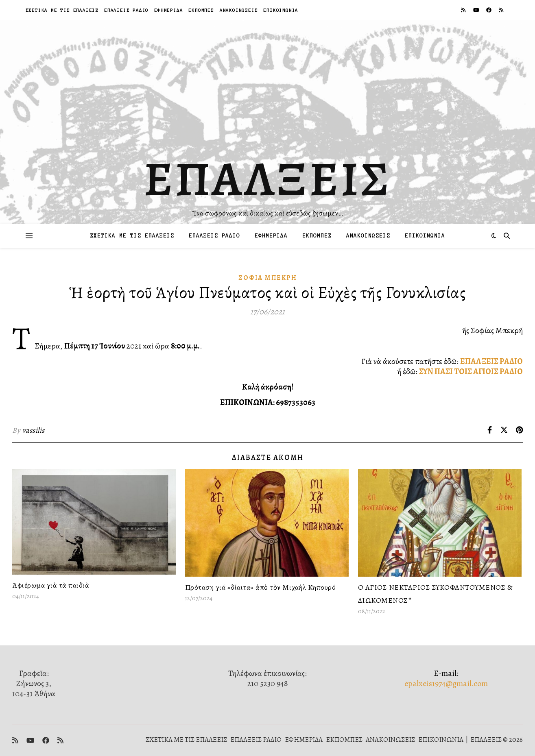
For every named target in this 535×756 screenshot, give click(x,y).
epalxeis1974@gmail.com (446, 683)
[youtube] (477, 10)
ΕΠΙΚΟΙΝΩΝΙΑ (281, 10)
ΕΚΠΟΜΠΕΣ (201, 10)
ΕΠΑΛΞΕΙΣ (267, 179)
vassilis (34, 430)
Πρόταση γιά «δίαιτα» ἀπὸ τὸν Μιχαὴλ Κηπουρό (261, 587)
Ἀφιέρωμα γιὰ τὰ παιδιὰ (51, 585)
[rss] (464, 10)
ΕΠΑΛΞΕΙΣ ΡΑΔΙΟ (126, 10)
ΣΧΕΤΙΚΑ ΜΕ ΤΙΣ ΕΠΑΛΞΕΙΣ (62, 10)
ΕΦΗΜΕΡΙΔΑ (168, 10)
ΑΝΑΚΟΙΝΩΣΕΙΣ (239, 10)
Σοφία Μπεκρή (268, 278)
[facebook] (489, 10)
